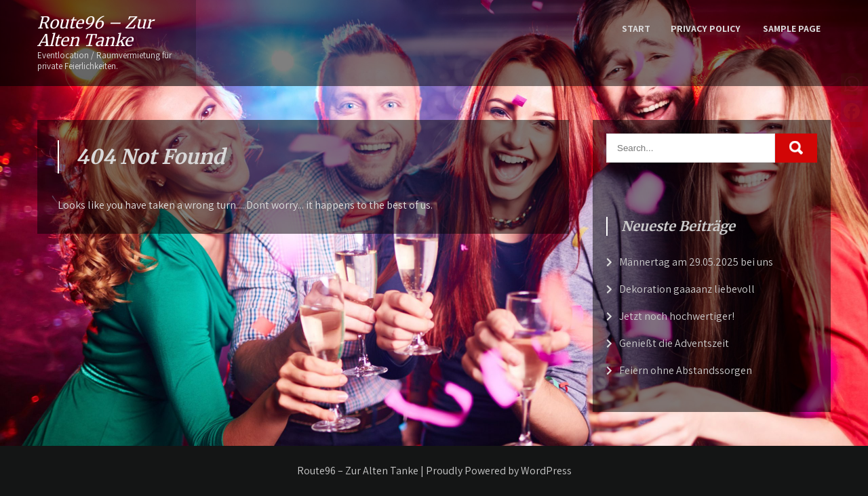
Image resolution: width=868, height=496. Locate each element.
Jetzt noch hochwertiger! (677, 316)
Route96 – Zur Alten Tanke (95, 32)
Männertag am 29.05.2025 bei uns (696, 262)
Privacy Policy (706, 28)
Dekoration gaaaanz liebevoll (687, 289)
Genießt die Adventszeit (674, 343)
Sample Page (792, 28)
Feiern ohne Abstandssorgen (686, 370)
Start (636, 28)
